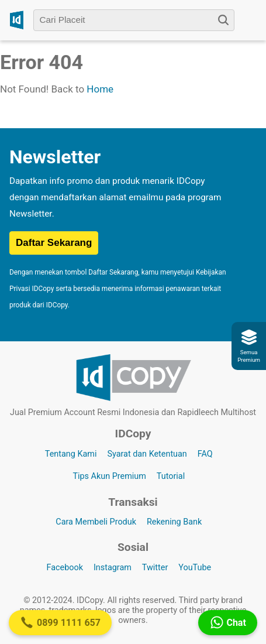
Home (100, 89)
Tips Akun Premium (109, 476)
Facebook (65, 568)
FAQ (205, 454)
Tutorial (171, 476)
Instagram (113, 568)
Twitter (155, 568)
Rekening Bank (174, 522)
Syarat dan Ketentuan (147, 454)
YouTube (195, 568)
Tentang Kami (71, 454)
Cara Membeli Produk (96, 522)
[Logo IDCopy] (17, 20)
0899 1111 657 (60, 622)
